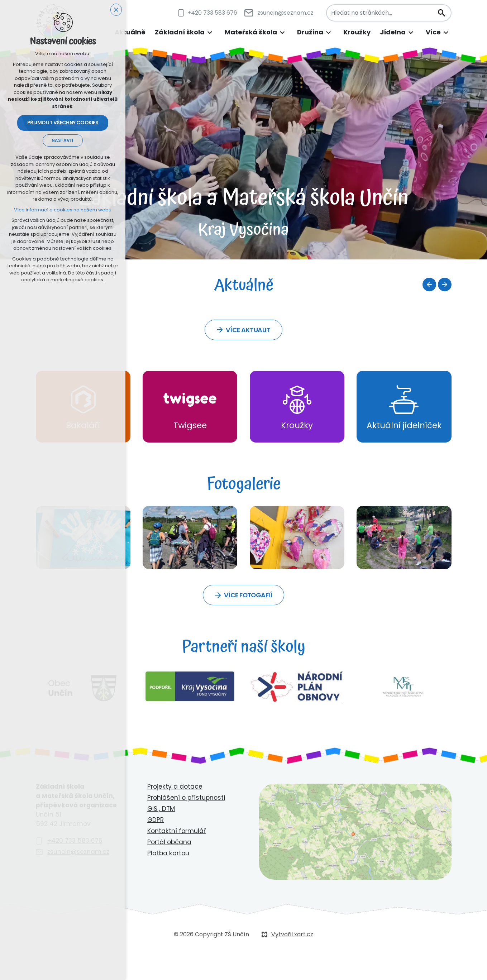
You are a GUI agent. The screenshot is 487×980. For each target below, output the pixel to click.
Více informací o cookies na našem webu (63, 210)
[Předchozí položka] (429, 285)
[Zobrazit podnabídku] (210, 32)
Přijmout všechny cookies (63, 123)
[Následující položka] (445, 285)
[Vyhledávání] (441, 13)
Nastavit (63, 141)
